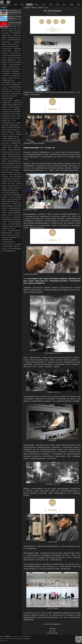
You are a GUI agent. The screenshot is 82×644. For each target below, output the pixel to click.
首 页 (15, 4)
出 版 (78, 4)
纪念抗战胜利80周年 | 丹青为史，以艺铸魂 (12, 82)
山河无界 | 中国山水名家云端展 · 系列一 (11, 130)
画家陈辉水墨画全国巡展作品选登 (10, 190)
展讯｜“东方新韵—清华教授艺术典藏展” (11, 85)
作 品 (43, 4)
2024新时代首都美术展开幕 (8, 242)
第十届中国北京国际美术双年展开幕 (10, 47)
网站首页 (34, 8)
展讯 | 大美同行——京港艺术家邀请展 (11, 170)
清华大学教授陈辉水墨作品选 (9, 251)
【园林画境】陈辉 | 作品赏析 (9, 228)
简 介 (22, 4)
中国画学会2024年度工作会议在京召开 (11, 118)
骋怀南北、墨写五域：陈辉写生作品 (10, 44)
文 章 (50, 4)
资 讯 (29, 4)
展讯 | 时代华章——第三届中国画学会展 (11, 33)
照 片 (64, 4)
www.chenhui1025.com (16, 636)
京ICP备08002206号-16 (28, 636)
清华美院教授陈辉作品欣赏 (8, 80)
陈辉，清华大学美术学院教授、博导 (10, 193)
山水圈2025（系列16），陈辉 (9, 121)
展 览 (36, 4)
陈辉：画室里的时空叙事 (8, 98)
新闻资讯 (41, 8)
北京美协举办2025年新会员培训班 (10, 96)
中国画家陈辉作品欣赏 (7, 240)
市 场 (57, 4)
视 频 (71, 4)
